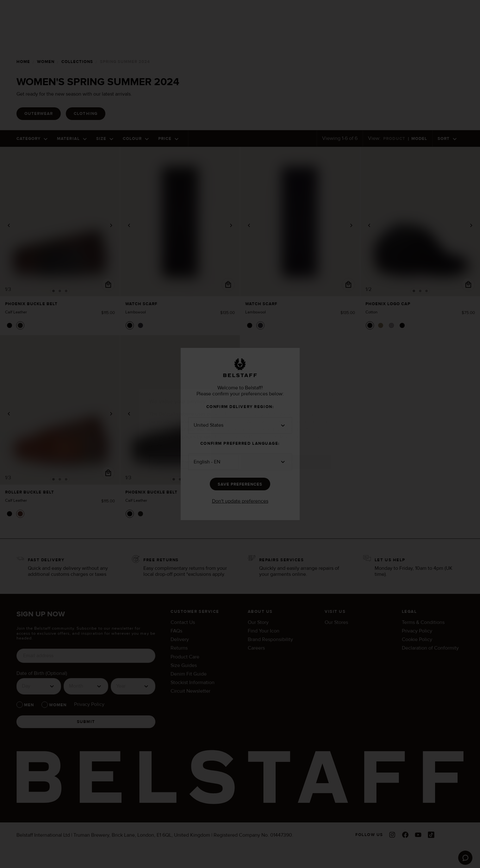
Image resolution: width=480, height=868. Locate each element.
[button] (240, 425)
